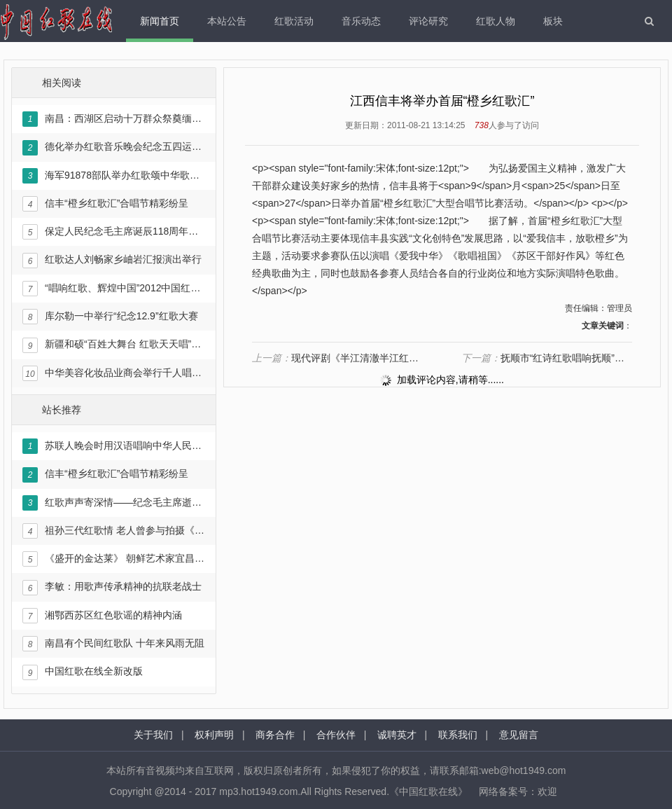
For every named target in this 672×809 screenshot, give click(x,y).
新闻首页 (160, 21)
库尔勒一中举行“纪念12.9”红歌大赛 (110, 317)
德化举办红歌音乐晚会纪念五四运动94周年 (113, 148)
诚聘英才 (397, 735)
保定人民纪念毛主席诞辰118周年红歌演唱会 (113, 232)
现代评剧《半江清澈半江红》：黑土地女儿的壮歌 (337, 358)
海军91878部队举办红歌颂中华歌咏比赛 (113, 176)
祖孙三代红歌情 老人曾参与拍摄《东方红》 (113, 531)
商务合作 (275, 735)
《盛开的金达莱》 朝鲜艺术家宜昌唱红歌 (113, 559)
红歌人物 (496, 21)
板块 (553, 21)
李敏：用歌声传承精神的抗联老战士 (112, 588)
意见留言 (519, 735)
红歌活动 (294, 21)
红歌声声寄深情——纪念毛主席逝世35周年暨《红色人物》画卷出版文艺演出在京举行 (113, 503)
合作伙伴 (336, 735)
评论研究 (428, 21)
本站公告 (227, 21)
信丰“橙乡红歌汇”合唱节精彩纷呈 (105, 204)
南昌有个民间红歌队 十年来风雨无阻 (113, 644)
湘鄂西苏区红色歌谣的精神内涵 (102, 616)
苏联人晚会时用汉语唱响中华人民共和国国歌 (113, 446)
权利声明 (214, 735)
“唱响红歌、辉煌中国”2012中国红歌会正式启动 (113, 289)
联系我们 (458, 735)
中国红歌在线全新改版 (83, 672)
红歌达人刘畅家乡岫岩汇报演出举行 (112, 261)
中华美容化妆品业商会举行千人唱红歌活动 (113, 373)
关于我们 (153, 735)
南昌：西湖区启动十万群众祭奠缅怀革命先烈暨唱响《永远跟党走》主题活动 (113, 119)
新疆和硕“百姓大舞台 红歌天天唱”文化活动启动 (113, 345)
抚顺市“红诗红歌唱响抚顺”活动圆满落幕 (547, 358)
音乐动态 (361, 21)
